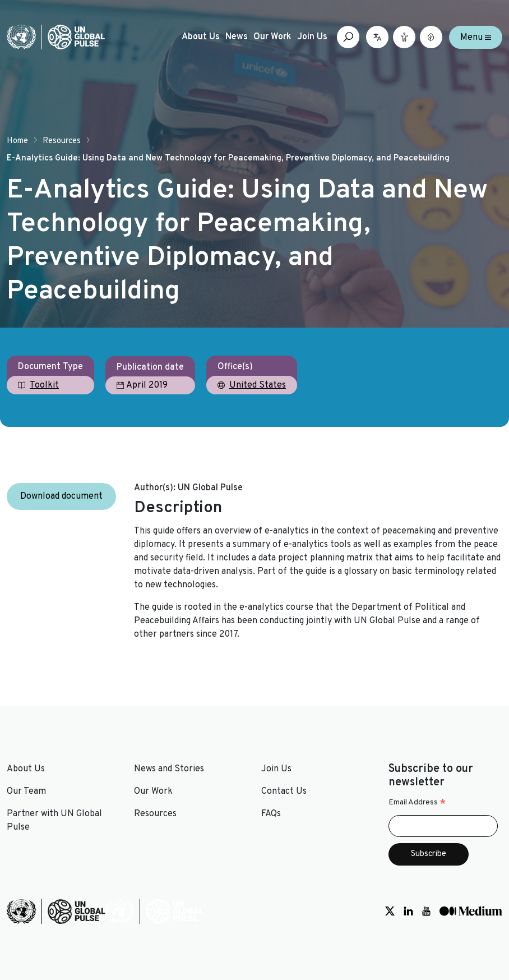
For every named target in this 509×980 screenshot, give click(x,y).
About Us (201, 37)
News (237, 37)
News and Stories (169, 769)
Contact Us (284, 792)
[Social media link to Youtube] (426, 912)
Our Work (272, 37)
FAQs (271, 814)
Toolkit (44, 385)
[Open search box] (348, 37)
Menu (476, 37)
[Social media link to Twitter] (390, 912)
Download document (61, 496)
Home (17, 141)
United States (258, 385)
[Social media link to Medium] (471, 912)
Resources (62, 141)
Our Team (26, 792)
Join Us (312, 37)
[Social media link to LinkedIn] (408, 912)
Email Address (417, 803)
